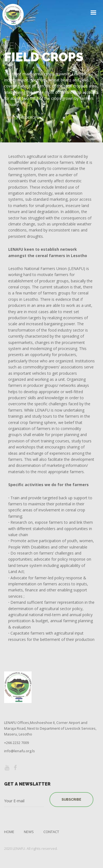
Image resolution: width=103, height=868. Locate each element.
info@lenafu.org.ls (20, 751)
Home (9, 832)
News (29, 832)
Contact (51, 832)
